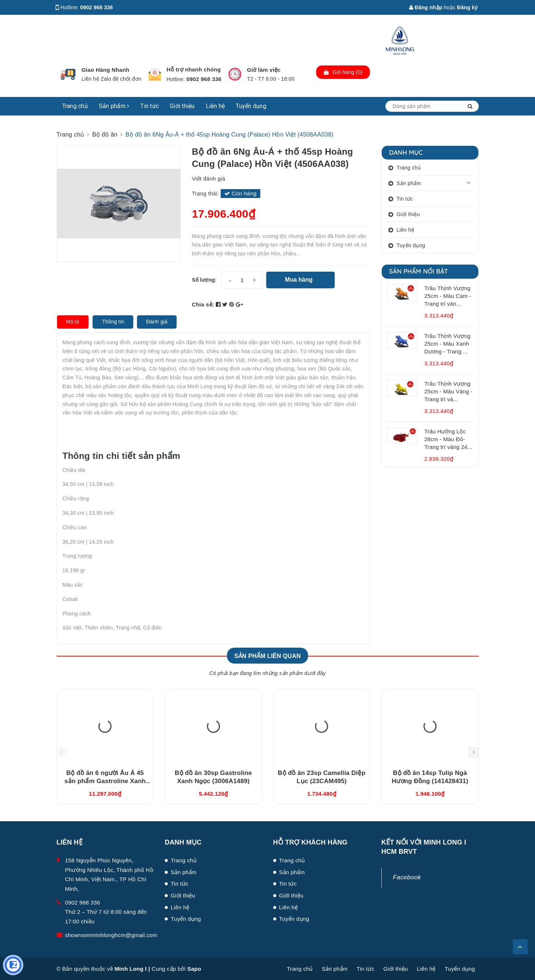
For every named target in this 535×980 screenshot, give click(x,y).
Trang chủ (75, 106)
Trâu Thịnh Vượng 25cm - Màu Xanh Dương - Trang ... (447, 344)
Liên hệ (215, 106)
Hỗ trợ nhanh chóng (194, 69)
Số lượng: (204, 280)
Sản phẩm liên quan (268, 656)
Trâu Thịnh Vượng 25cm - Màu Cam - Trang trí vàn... (448, 296)
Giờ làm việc (264, 70)
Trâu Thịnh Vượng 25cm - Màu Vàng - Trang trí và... (448, 391)
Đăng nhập (426, 7)
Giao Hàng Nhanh (106, 70)
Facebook (407, 877)
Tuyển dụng (251, 106)
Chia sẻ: (203, 304)
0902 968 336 (97, 7)
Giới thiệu (182, 106)
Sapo (194, 969)
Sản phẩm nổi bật (419, 271)
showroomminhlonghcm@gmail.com (111, 935)
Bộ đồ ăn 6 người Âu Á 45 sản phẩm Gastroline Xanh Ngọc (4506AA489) (105, 781)
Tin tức (150, 106)
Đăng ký (467, 7)
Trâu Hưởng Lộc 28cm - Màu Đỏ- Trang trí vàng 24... (448, 439)
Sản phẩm (114, 106)
